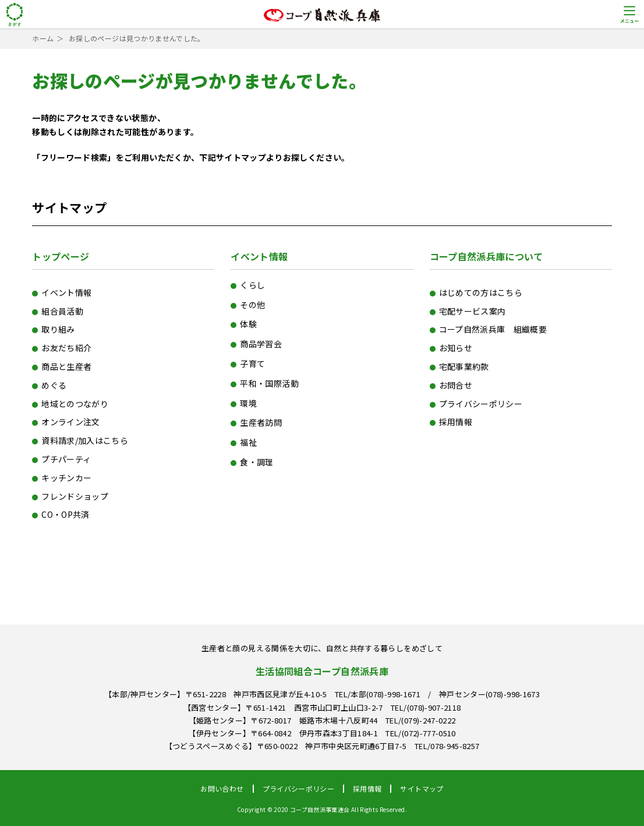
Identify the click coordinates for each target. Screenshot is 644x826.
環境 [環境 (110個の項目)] (248, 403)
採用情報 (456, 422)
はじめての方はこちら (481, 292)
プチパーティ (66, 459)
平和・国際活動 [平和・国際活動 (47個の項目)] (269, 383)
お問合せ (456, 385)
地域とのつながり (75, 404)
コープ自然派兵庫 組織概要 (493, 329)
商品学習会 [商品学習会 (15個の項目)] (261, 344)
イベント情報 (66, 292)
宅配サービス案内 (473, 311)
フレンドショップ (75, 496)
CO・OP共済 (65, 514)
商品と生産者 (66, 366)
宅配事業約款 (464, 366)
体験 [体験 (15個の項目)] (248, 324)
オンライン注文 (70, 422)
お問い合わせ (222, 788)
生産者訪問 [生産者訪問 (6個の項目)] (261, 422)
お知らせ (456, 348)
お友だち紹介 (66, 348)
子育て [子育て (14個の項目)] (252, 363)
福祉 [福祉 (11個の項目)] (248, 442)
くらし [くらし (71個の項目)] (252, 285)
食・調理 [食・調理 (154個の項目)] (256, 462)
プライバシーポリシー (481, 404)
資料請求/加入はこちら (85, 440)
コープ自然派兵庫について (486, 256)
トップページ (61, 256)
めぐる (54, 385)
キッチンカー (66, 478)
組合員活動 (62, 311)
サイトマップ (422, 788)
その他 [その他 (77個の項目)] (252, 305)
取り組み (58, 329)
